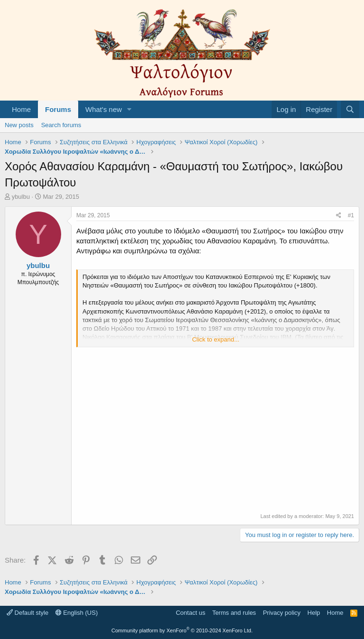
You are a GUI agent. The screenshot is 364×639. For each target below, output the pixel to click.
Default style (27, 613)
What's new (104, 109)
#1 (351, 215)
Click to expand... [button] (216, 339)
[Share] (339, 216)
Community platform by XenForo (182, 630)
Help (314, 613)
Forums (58, 109)
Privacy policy (282, 613)
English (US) (77, 613)
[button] (129, 109)
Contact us (191, 613)
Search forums (61, 125)
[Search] (350, 109)
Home (21, 109)
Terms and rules (234, 613)
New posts (19, 125)
